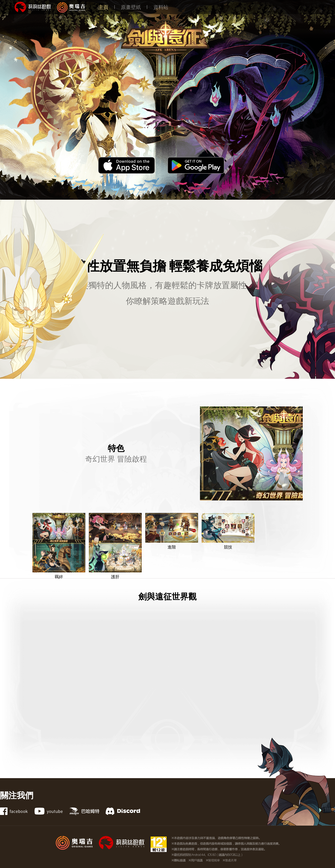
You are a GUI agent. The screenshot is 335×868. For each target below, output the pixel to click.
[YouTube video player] (168, 680)
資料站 (161, 7)
